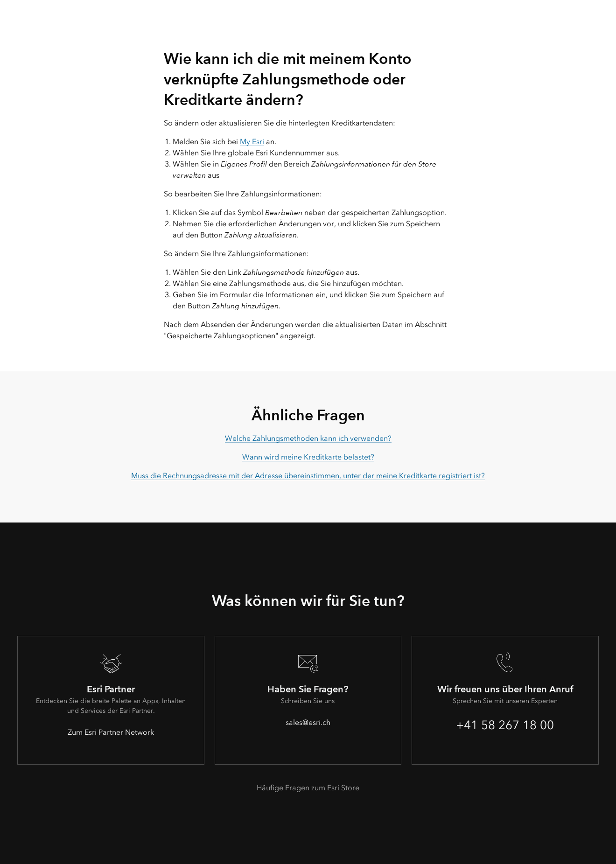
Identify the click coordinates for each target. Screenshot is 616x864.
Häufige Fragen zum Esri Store (308, 788)
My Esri (252, 142)
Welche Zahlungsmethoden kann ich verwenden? (308, 438)
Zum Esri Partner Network (111, 732)
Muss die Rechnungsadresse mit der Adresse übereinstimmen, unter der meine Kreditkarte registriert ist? (308, 476)
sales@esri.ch (308, 722)
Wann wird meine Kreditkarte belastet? (308, 457)
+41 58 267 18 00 (505, 725)
